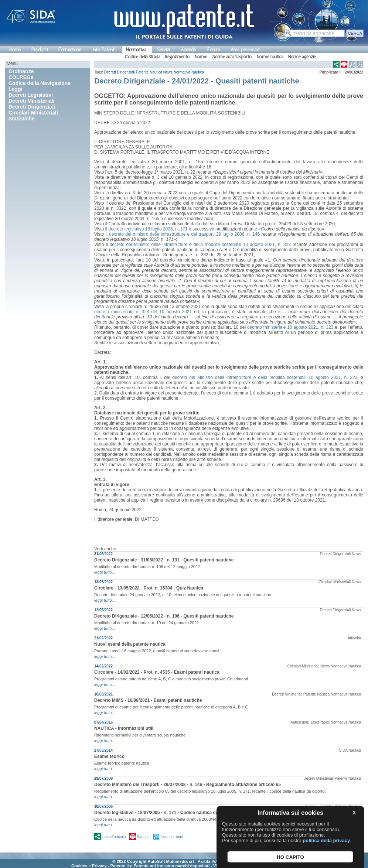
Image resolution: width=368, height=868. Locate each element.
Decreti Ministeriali (287, 694)
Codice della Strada (142, 57)
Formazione (70, 50)
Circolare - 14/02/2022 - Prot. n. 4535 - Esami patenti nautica (157, 672)
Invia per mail (172, 837)
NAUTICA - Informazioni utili (124, 728)
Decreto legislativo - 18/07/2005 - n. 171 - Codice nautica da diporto (164, 813)
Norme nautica (270, 57)
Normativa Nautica (189, 72)
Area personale (245, 50)
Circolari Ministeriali (335, 582)
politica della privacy (326, 840)
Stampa (143, 837)
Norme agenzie (302, 57)
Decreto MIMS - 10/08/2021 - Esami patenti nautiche (148, 700)
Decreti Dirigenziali (120, 72)
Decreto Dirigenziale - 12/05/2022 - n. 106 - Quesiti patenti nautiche (164, 616)
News (168, 72)
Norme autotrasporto (232, 57)
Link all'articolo (114, 837)
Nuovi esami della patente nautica (130, 644)
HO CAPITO (290, 857)
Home (15, 50)
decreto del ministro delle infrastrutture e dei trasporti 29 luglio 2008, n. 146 (184, 234)
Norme (201, 57)
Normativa (136, 50)
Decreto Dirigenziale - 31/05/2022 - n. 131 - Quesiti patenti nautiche (164, 560)
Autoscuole (300, 722)
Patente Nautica (149, 72)
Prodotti (40, 50)
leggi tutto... (105, 572)
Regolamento (177, 57)
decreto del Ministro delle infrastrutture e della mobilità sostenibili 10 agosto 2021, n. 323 (200, 245)
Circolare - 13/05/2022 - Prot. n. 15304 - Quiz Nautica (149, 588)
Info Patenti (104, 50)
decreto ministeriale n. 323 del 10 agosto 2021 (143, 312)
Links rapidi (320, 722)
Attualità (354, 638)
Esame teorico (109, 756)
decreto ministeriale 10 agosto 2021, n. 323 (290, 327)
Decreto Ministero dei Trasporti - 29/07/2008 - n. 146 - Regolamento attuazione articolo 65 (188, 785)
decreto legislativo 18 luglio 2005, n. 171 (148, 229)
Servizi (163, 50)
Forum (214, 50)
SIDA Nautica (350, 750)
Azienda (188, 50)
